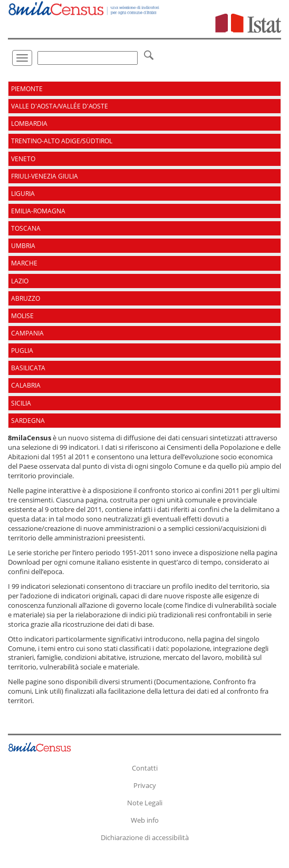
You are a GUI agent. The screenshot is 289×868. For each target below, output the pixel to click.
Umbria (23, 246)
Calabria (26, 385)
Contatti (145, 768)
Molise (22, 316)
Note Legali (145, 803)
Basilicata (28, 368)
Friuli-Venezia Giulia (45, 176)
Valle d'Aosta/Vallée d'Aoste (60, 106)
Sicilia (21, 403)
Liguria (23, 194)
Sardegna (28, 421)
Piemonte (27, 89)
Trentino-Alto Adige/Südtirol (62, 141)
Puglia (22, 351)
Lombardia (29, 124)
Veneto (23, 159)
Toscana (26, 228)
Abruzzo (26, 298)
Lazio (20, 281)
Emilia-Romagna (38, 211)
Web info (145, 820)
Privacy (145, 785)
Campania (27, 333)
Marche (24, 263)
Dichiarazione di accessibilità (145, 837)
